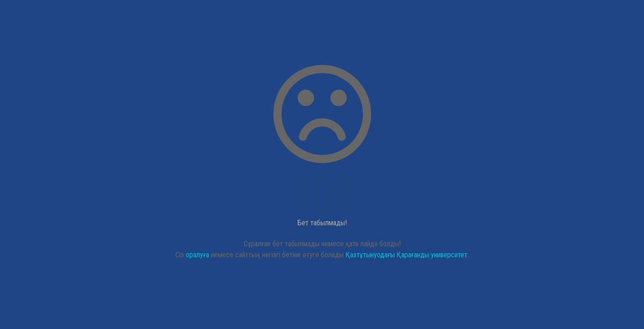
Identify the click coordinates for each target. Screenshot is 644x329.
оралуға (197, 255)
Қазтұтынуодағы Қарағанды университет (406, 255)
